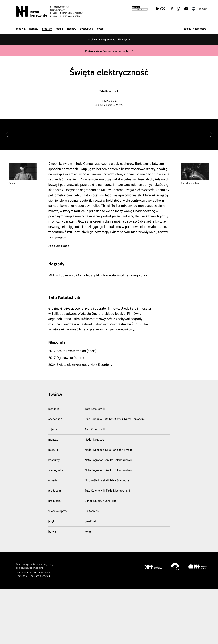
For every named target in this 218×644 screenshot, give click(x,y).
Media (59, 29)
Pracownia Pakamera (39, 627)
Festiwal (21, 29)
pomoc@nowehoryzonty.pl (30, 623)
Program (47, 29)
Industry (71, 29)
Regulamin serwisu (40, 631)
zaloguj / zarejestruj (195, 29)
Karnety (34, 29)
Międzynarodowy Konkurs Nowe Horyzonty (106, 51)
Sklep (100, 29)
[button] (211, 161)
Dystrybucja (87, 29)
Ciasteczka (22, 631)
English (203, 9)
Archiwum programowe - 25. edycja (109, 40)
